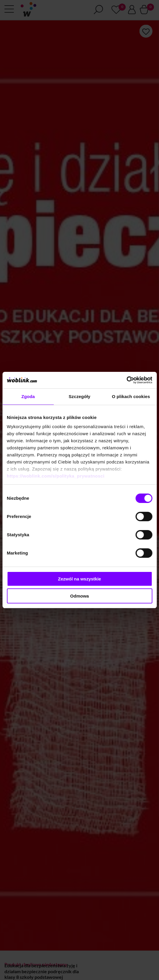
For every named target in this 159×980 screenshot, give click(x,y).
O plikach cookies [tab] (131, 396)
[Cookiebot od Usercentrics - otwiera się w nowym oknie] (126, 380)
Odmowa (79, 596)
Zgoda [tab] (28, 396)
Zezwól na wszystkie (80, 579)
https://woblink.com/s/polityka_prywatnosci (56, 476)
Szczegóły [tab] (79, 396)
